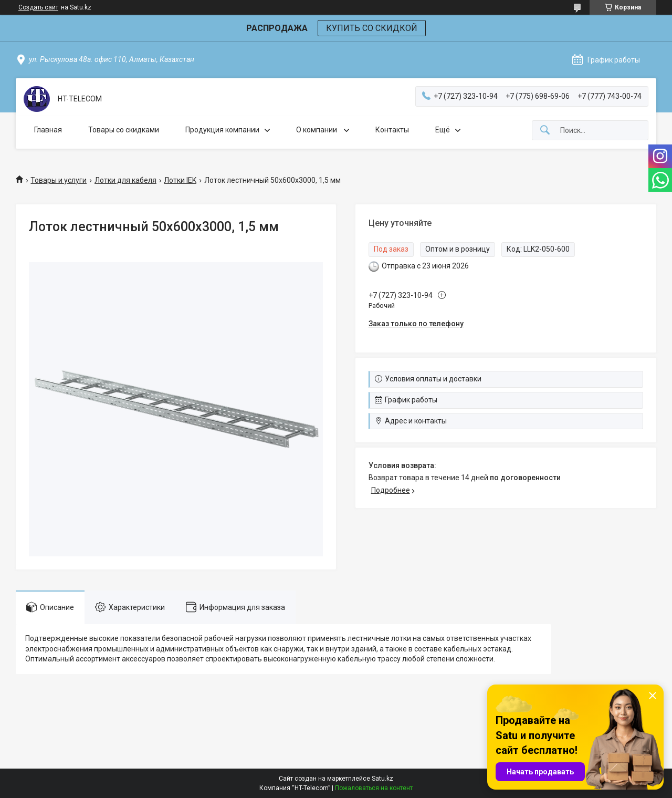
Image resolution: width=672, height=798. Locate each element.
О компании (317, 130)
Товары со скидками (124, 130)
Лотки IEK (180, 180)
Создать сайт (38, 7)
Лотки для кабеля (125, 180)
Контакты (392, 130)
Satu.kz (382, 779)
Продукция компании (222, 130)
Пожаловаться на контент (374, 788)
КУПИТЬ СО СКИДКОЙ (372, 28)
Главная (48, 130)
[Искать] (545, 131)
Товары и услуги (59, 180)
